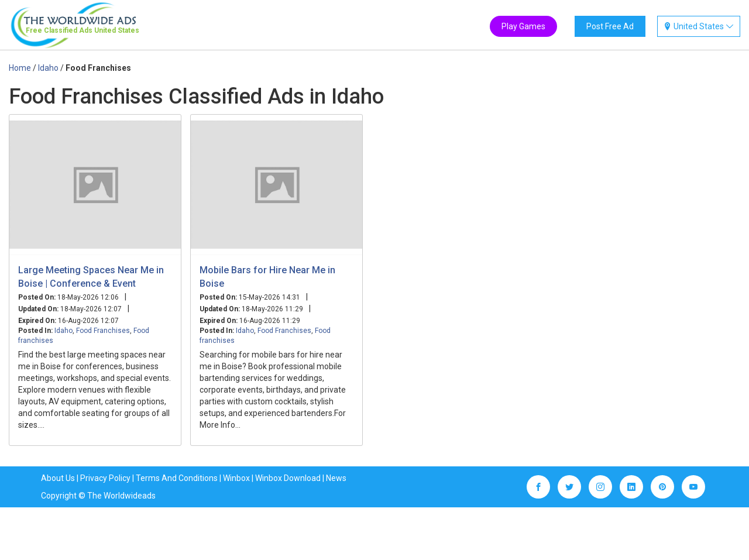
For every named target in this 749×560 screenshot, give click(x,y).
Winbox (236, 478)
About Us (58, 478)
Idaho (63, 331)
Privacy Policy (105, 478)
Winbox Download (288, 478)
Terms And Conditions (177, 478)
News (336, 478)
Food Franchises (103, 331)
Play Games (523, 26)
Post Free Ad (610, 26)
